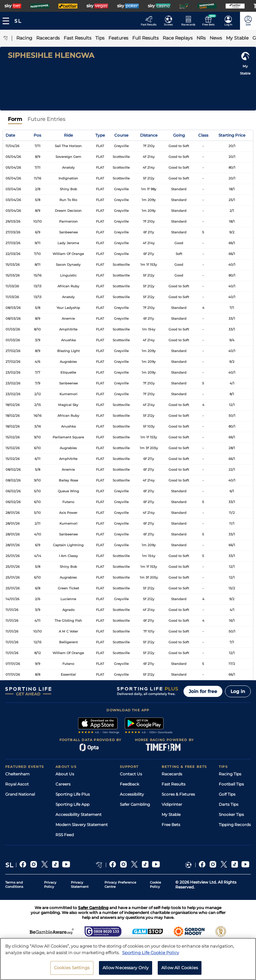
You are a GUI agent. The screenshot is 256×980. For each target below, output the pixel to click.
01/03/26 (13, 329)
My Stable (171, 814)
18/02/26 (13, 405)
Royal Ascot (17, 784)
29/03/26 (13, 221)
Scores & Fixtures (178, 794)
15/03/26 (13, 265)
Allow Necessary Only (126, 970)
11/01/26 (12, 610)
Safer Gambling (135, 804)
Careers (63, 784)
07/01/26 (13, 664)
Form (15, 119)
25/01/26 (13, 556)
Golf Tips (227, 794)
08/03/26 (13, 308)
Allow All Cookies (180, 970)
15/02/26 (13, 437)
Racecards (172, 774)
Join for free (203, 691)
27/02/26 (13, 351)
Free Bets (171, 825)
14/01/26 (12, 599)
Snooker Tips (231, 814)
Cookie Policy (155, 885)
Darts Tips (229, 804)
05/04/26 (13, 157)
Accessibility (132, 794)
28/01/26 (13, 513)
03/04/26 (13, 189)
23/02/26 (13, 372)
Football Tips (231, 784)
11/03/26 (12, 286)
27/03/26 (13, 232)
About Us (65, 774)
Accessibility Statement (79, 814)
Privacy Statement (80, 885)
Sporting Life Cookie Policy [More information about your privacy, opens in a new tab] (151, 955)
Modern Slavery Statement (82, 825)
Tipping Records (235, 825)
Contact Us (131, 774)
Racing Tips (230, 774)
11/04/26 (12, 146)
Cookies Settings (72, 970)
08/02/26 (13, 470)
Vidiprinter (172, 804)
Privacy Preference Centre (120, 885)
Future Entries (46, 119)
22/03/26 (13, 254)
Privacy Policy (50, 885)
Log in (238, 691)
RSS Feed (65, 835)
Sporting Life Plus (73, 794)
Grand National (20, 794)
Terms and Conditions (14, 885)
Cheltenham (17, 774)
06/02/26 (13, 491)
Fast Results (174, 784)
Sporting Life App (72, 804)
